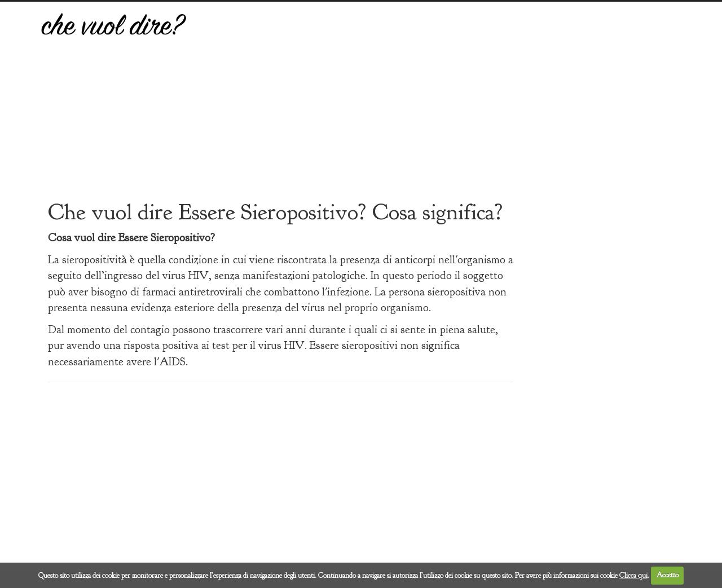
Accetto (668, 575)
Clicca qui (633, 575)
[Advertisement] (444, 109)
